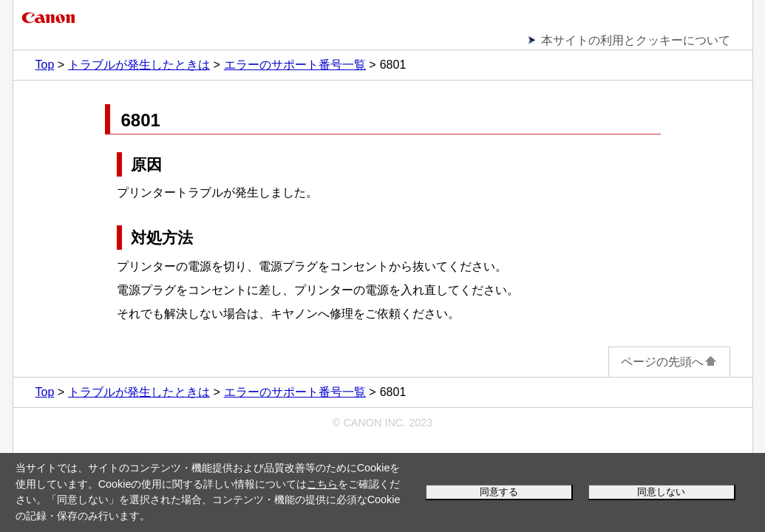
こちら (322, 484)
